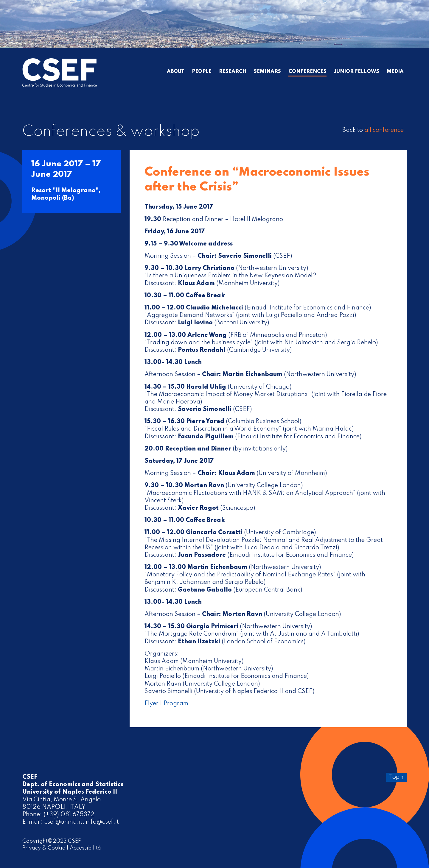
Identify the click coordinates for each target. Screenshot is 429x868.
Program (176, 704)
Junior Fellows (357, 72)
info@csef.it (102, 822)
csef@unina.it (63, 822)
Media (395, 72)
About (176, 72)
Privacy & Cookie (44, 848)
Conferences (307, 72)
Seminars (267, 72)
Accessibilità (85, 848)
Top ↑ (396, 777)
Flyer (151, 704)
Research (233, 72)
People (202, 72)
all (384, 130)
